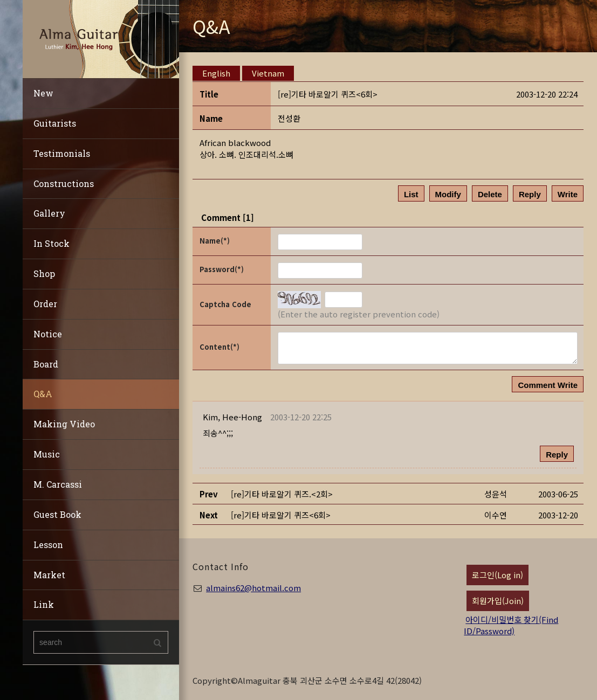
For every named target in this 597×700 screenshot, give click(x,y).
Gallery (49, 213)
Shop (44, 273)
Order (45, 304)
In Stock (52, 243)
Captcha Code (225, 304)
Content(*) (219, 347)
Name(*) (215, 241)
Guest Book (57, 514)
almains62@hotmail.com (253, 588)
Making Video (64, 424)
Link (44, 604)
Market (49, 575)
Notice (48, 334)
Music (47, 454)
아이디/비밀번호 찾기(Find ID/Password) (511, 625)
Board (46, 364)
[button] (232, 417)
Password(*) (222, 269)
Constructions (64, 183)
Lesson (48, 545)
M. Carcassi (58, 484)
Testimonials (62, 153)
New (43, 93)
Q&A (43, 394)
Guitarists (55, 123)
